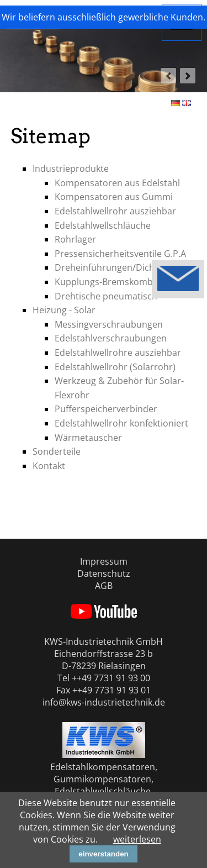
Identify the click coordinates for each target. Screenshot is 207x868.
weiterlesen (137, 839)
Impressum (104, 561)
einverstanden (103, 854)
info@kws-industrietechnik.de (104, 702)
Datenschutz (104, 574)
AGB (104, 586)
